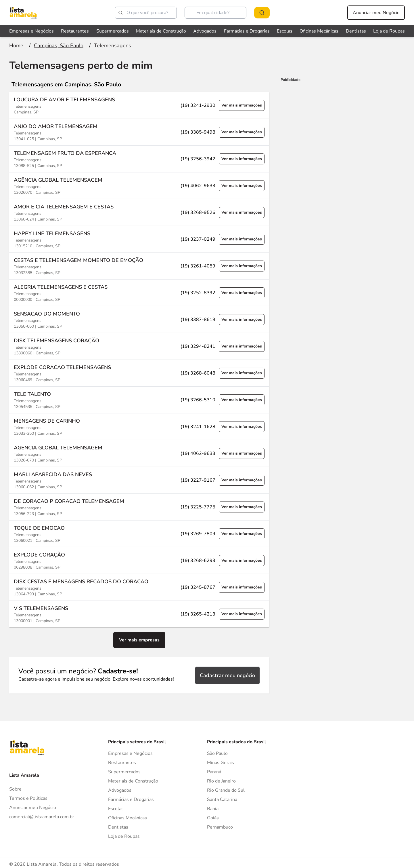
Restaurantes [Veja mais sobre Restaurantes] (75, 31)
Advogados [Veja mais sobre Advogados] (205, 31)
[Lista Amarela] (23, 13)
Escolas (116, 809)
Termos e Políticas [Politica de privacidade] (28, 798)
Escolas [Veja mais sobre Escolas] (285, 31)
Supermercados (124, 772)
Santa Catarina (222, 799)
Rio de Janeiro (221, 781)
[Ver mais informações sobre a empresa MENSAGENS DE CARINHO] (139, 427)
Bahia (213, 809)
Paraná (214, 772)
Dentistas (118, 827)
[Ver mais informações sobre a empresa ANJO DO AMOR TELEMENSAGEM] (139, 132)
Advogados (120, 790)
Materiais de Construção (133, 781)
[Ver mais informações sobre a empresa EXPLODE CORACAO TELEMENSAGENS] (139, 373)
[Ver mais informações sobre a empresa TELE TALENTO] (139, 400)
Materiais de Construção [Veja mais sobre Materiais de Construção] (161, 31)
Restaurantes (122, 763)
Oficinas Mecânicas (128, 818)
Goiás (213, 818)
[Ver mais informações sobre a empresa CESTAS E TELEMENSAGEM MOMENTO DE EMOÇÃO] (139, 266)
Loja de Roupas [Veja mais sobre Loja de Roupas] (389, 31)
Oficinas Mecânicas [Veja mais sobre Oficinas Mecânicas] (319, 31)
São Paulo (217, 753)
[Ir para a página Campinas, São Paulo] (59, 45)
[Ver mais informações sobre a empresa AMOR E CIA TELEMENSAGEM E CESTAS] (139, 212)
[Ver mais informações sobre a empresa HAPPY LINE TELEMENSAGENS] (139, 239)
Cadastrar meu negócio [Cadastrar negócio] (227, 675)
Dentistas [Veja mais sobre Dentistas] (356, 31)
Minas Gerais (221, 763)
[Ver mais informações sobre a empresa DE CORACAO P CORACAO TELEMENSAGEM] (139, 507)
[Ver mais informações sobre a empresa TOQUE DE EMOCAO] (139, 534)
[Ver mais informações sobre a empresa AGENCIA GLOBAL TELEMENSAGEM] (139, 453)
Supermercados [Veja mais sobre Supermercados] (113, 31)
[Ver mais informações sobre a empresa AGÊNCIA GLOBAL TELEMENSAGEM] (139, 186)
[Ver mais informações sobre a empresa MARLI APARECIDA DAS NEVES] (139, 480)
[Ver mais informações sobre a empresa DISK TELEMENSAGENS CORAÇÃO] (139, 346)
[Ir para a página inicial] (16, 45)
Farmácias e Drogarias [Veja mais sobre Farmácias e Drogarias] (247, 31)
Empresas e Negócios (130, 753)
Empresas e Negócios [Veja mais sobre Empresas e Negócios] (31, 31)
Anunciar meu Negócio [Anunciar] (33, 808)
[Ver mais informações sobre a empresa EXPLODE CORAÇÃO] (139, 560)
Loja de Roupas (124, 836)
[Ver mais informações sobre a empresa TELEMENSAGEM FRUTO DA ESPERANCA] (139, 159)
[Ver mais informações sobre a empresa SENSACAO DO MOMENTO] (139, 319)
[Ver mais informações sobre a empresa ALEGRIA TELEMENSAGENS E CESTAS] (139, 293)
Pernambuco (220, 827)
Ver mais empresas (139, 640)
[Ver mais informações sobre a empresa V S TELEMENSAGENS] (139, 614)
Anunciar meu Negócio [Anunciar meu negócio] (376, 13)
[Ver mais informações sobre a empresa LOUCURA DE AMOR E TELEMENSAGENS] (139, 105)
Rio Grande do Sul (226, 790)
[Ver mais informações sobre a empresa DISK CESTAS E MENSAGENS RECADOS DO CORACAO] (139, 587)
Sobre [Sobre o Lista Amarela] (15, 789)
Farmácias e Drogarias (131, 799)
